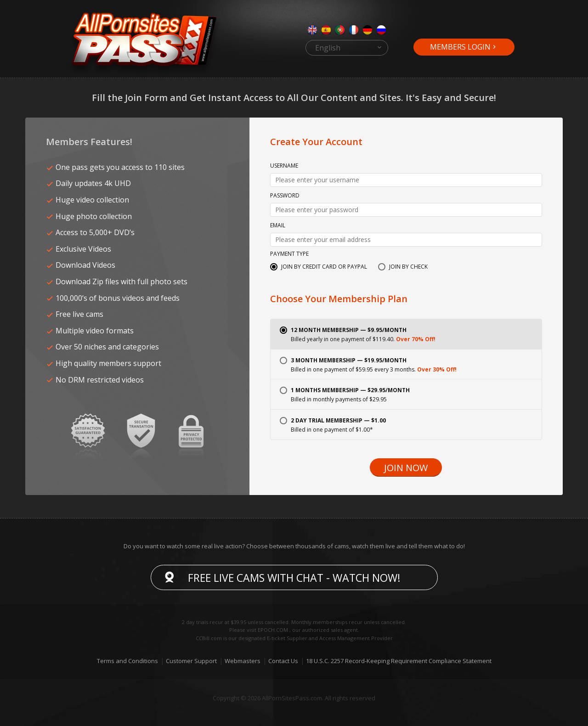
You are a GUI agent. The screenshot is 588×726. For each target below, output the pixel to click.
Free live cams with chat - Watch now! (294, 578)
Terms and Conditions (127, 661)
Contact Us (283, 661)
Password (285, 196)
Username (284, 166)
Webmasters (243, 661)
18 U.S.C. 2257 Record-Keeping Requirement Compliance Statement (399, 661)
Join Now (406, 468)
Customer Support (191, 661)
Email (278, 226)
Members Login (460, 47)
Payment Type (289, 254)
